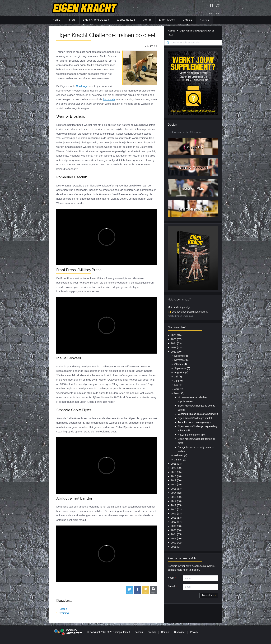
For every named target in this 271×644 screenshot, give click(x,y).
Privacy (194, 632)
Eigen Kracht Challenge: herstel (195, 418)
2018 (174, 476)
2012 (174, 501)
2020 (174, 468)
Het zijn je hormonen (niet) (192, 435)
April (177, 389)
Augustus (179, 372)
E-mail (171, 586)
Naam (171, 578)
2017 (174, 480)
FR (218, 13)
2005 (174, 530)
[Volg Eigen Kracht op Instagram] (218, 5)
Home (57, 20)
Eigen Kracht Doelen (96, 20)
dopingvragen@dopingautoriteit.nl (190, 312)
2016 (174, 485)
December (180, 356)
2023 (174, 348)
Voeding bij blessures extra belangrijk (198, 414)
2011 (174, 505)
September (180, 368)
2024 (174, 343)
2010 (174, 509)
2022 (174, 352)
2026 (174, 335)
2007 (174, 522)
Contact (165, 632)
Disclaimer (180, 632)
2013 (174, 497)
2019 (174, 472)
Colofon (139, 632)
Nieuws (204, 20)
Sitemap (152, 632)
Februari (179, 455)
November (180, 360)
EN (211, 13)
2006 (174, 526)
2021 (174, 464)
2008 (174, 518)
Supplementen (126, 20)
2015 (174, 489)
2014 (174, 493)
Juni (177, 381)
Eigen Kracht (167, 20)
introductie (109, 99)
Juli (176, 377)
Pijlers (72, 20)
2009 (174, 514)
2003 (174, 538)
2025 (174, 339)
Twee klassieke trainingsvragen (195, 422)
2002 (174, 543)
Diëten (63, 609)
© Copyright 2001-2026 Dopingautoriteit (108, 632)
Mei (176, 385)
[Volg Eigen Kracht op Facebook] (212, 5)
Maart (177, 393)
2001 (174, 547)
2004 (174, 534)
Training (64, 613)
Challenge (82, 86)
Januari (178, 460)
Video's (188, 20)
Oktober (179, 364)
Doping (147, 20)
